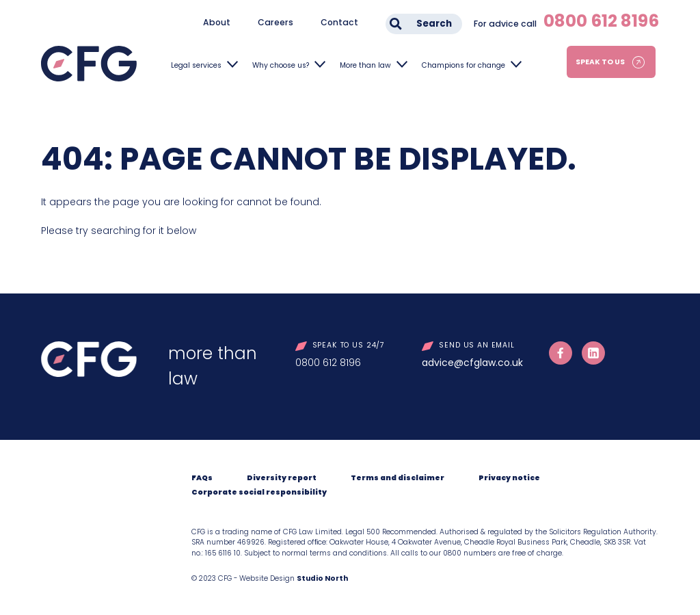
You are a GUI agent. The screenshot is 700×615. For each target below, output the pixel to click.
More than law (365, 65)
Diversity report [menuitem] (282, 478)
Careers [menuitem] (275, 22)
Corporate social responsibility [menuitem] (259, 492)
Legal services (196, 65)
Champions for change (463, 65)
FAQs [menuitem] (202, 478)
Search (434, 24)
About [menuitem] (217, 22)
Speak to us (600, 62)
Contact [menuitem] (339, 22)
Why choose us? (281, 65)
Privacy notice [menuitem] (509, 478)
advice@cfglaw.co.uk (472, 363)
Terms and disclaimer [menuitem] (398, 478)
